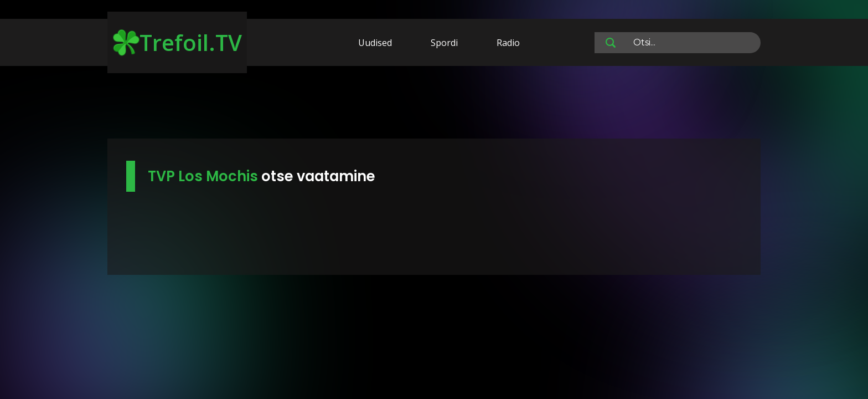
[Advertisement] (434, 104)
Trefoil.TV (177, 42)
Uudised (375, 43)
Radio (508, 43)
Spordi (444, 43)
